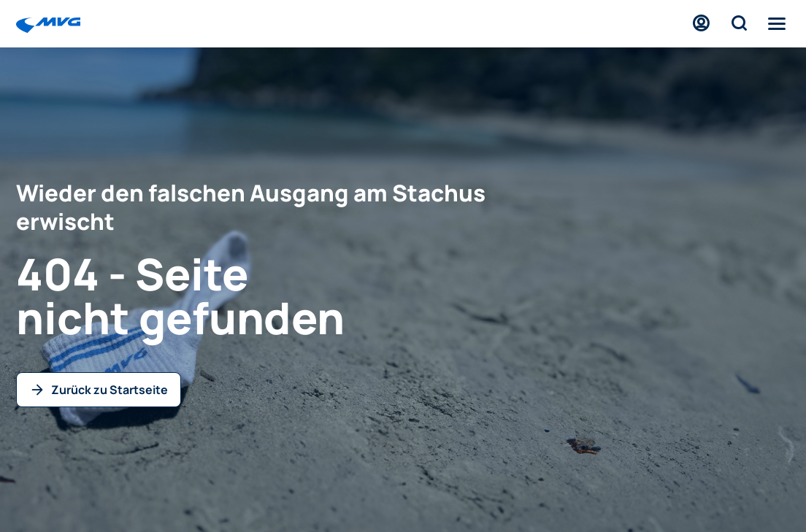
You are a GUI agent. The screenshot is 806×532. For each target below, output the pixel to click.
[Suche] (738, 23)
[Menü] (776, 23)
